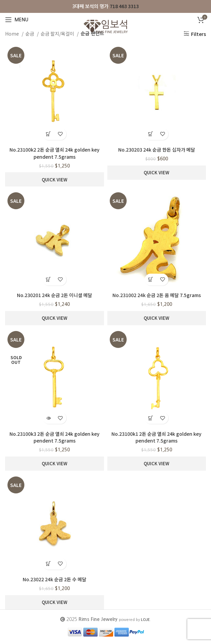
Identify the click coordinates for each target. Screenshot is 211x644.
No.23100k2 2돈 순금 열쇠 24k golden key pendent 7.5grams (55, 153)
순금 (30, 34)
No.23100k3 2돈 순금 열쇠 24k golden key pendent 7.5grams (55, 437)
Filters (198, 34)
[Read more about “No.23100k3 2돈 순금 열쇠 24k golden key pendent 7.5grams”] (49, 418)
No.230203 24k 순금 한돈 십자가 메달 (157, 150)
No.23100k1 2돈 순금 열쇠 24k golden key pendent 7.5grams (156, 437)
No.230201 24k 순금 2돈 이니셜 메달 (55, 295)
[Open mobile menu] (17, 20)
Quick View (55, 180)
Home (13, 34)
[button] (49, 134)
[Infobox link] (105, 6)
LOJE (145, 619)
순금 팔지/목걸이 (58, 34)
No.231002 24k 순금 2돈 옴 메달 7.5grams (157, 295)
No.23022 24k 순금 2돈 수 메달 (55, 579)
